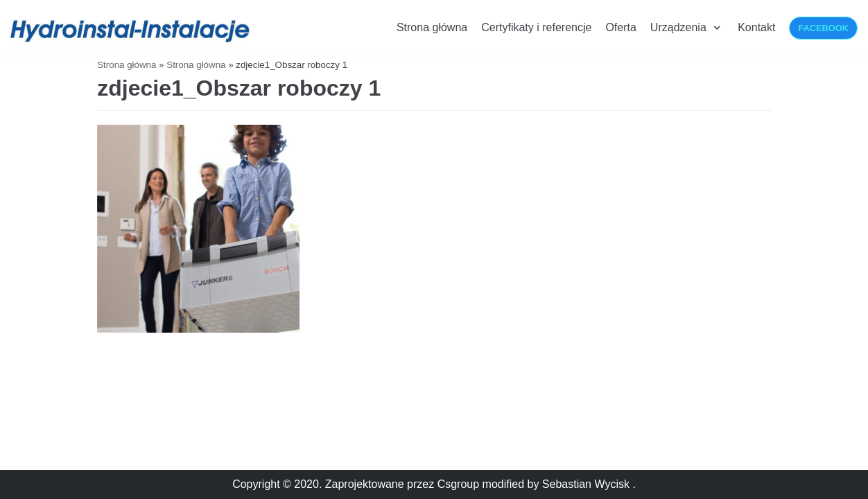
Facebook (823, 28)
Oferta (620, 27)
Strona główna (432, 27)
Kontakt (756, 27)
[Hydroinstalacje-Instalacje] (132, 31)
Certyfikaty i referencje (536, 27)
